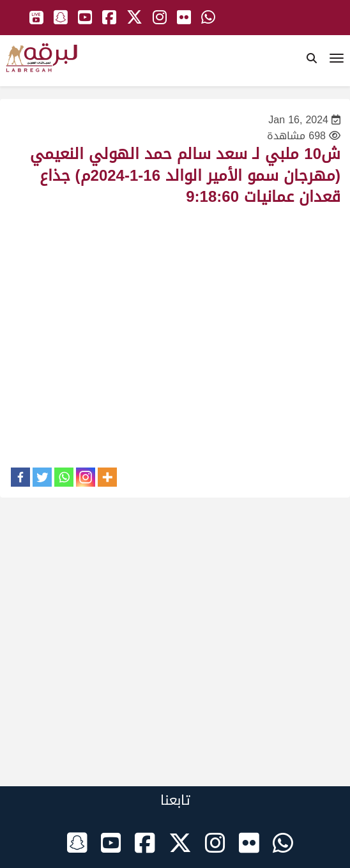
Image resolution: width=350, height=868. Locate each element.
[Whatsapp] (64, 477)
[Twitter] (42, 477)
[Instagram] (86, 477)
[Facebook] (20, 477)
